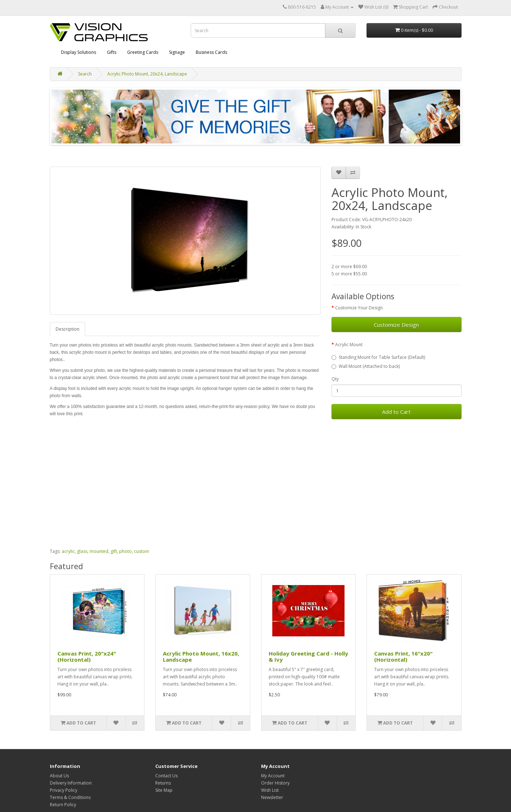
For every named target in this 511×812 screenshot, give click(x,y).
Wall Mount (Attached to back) (366, 366)
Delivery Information (71, 783)
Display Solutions (79, 52)
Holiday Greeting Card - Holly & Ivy (308, 656)
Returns (163, 783)
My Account (273, 776)
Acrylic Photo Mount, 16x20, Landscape (201, 656)
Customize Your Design (359, 308)
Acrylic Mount (349, 345)
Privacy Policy (64, 790)
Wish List (270, 790)
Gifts (112, 52)
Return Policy (63, 805)
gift (114, 551)
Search (85, 74)
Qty (335, 379)
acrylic (68, 551)
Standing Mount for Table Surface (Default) (378, 357)
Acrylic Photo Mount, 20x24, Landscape (147, 74)
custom (142, 551)
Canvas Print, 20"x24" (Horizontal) (87, 656)
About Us (59, 776)
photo (125, 551)
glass (82, 551)
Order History (275, 783)
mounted (99, 551)
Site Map (164, 790)
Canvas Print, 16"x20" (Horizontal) (403, 656)
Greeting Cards (143, 52)
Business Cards (211, 52)
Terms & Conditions (70, 797)
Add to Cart (396, 412)
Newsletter (272, 797)
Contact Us (166, 776)
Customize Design (396, 325)
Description (68, 329)
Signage (177, 52)
